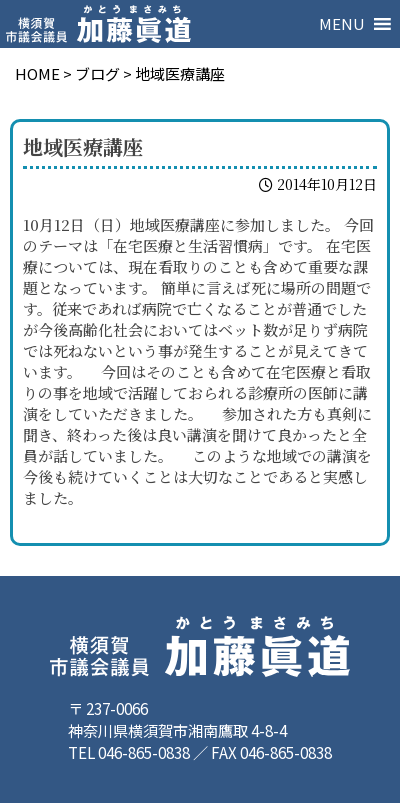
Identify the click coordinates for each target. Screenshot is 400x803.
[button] (342, 24)
